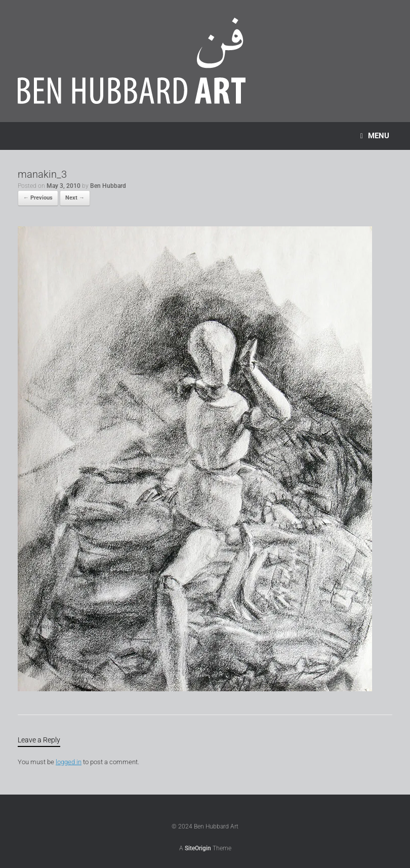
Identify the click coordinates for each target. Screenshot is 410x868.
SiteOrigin (198, 848)
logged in (69, 762)
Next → (75, 198)
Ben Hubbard (108, 186)
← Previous (38, 198)
